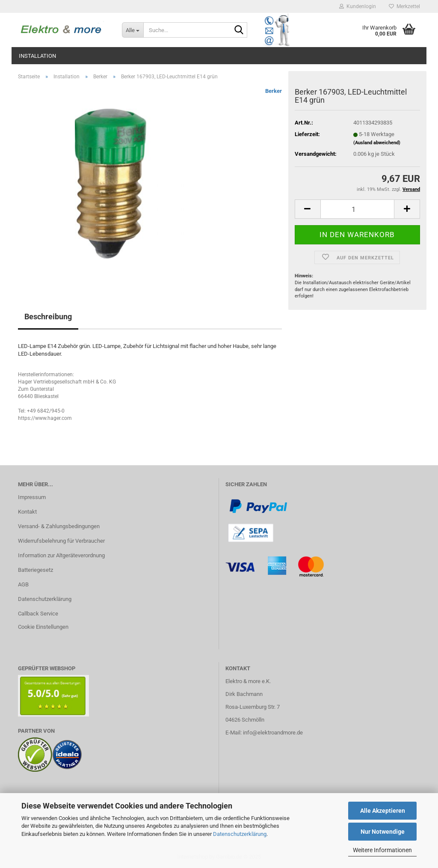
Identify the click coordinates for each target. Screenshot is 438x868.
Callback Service (38, 614)
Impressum (32, 497)
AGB (23, 584)
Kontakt (27, 512)
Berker (274, 91)
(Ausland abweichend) (377, 143)
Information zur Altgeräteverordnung (61, 555)
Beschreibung (48, 317)
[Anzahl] (357, 209)
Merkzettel (404, 6)
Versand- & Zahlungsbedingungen (59, 526)
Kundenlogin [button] (358, 6)
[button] (308, 209)
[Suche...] (133, 30)
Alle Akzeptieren (383, 811)
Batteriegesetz (36, 570)
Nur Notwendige (383, 832)
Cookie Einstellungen (43, 627)
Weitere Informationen (382, 850)
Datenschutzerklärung (240, 834)
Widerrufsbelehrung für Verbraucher (61, 541)
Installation (37, 56)
